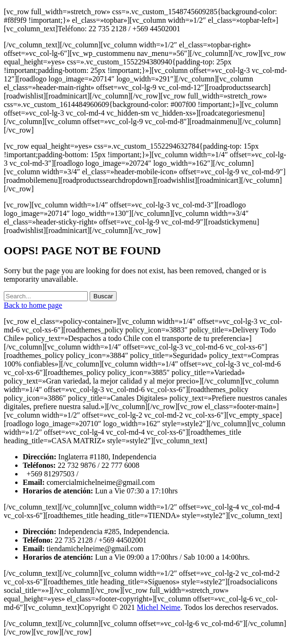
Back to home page (33, 305)
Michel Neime (159, 607)
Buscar (103, 296)
